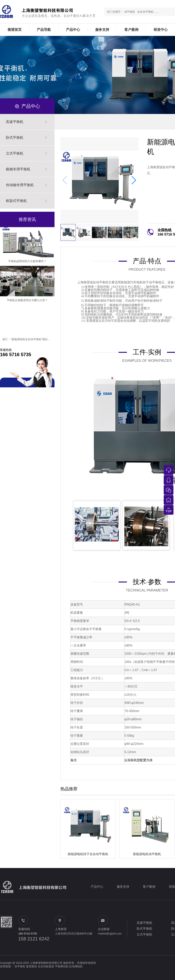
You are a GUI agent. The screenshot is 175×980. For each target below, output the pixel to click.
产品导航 (44, 30)
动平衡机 (20, 966)
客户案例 (131, 30)
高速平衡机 (144, 923)
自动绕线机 (76, 966)
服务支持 (102, 30)
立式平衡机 (144, 934)
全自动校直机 (46, 966)
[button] (134, 180)
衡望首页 (15, 30)
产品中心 (73, 30)
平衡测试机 (62, 966)
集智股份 (32, 966)
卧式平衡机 (144, 929)
